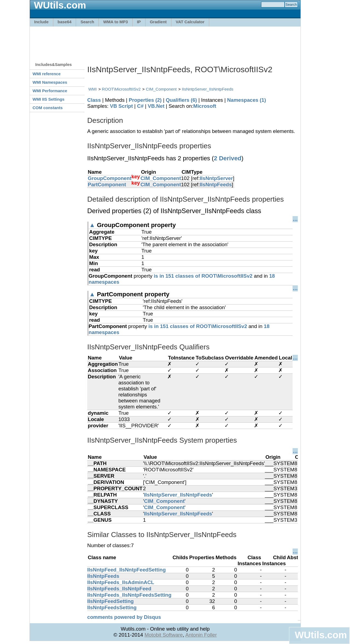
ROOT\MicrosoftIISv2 (121, 89)
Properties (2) (145, 100)
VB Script (121, 106)
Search (87, 22)
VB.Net (156, 106)
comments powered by (124, 617)
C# (140, 106)
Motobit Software (164, 635)
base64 (65, 22)
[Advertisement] (165, 42)
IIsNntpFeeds (216, 185)
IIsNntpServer (216, 178)
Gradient (158, 22)
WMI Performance (50, 91)
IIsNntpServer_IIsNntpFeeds (208, 89)
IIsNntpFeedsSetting (112, 607)
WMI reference (47, 74)
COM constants (48, 108)
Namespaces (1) (247, 100)
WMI (93, 89)
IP (139, 22)
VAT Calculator (190, 22)
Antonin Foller (201, 635)
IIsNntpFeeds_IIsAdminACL (121, 582)
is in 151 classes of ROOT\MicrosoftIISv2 (203, 276)
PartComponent (107, 185)
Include (41, 22)
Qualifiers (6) (181, 100)
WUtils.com (321, 635)
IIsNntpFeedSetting (110, 601)
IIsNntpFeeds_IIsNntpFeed (119, 589)
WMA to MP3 (115, 22)
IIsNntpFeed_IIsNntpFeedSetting (126, 570)
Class (94, 100)
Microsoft (205, 106)
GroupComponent (110, 178)
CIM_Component (161, 89)
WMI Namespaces (50, 82)
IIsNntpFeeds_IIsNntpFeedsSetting (129, 595)
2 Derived (228, 158)
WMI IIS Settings (49, 99)
